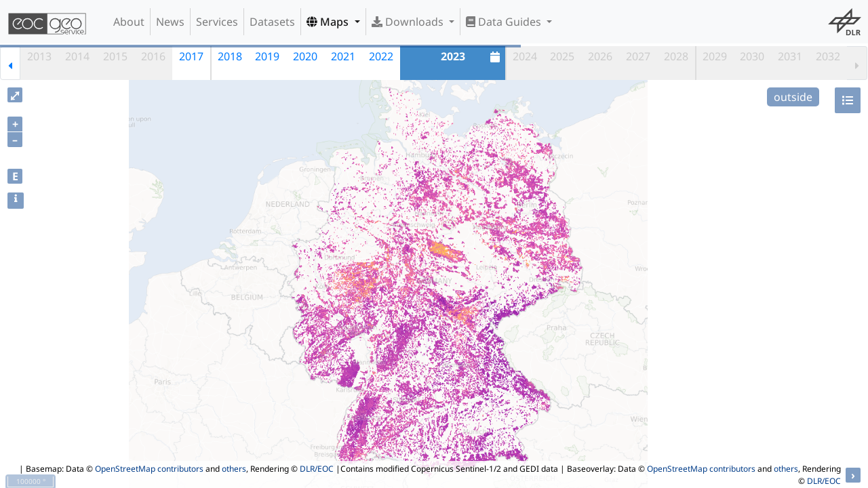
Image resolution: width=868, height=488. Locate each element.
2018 (230, 56)
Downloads (409, 22)
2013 (39, 56)
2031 (790, 56)
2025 (562, 56)
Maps (329, 22)
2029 (715, 56)
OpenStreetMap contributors (149, 469)
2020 (305, 56)
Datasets (272, 22)
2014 (77, 56)
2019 (267, 56)
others (234, 469)
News (170, 22)
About (129, 22)
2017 (191, 56)
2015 (115, 56)
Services (217, 22)
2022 (381, 56)
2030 (752, 56)
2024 (525, 56)
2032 (828, 56)
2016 (153, 56)
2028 (676, 56)
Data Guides (505, 22)
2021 (343, 56)
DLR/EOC (317, 469)
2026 (600, 56)
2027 (638, 56)
